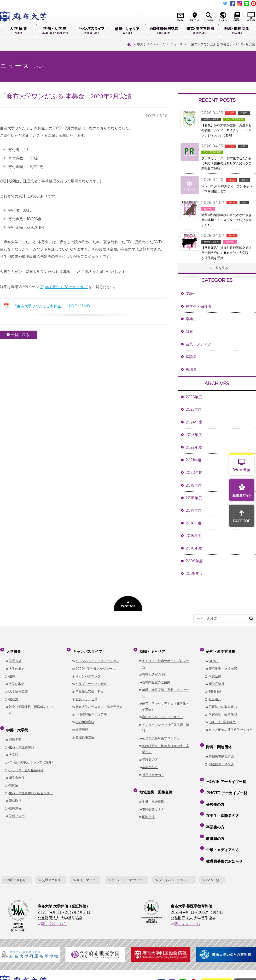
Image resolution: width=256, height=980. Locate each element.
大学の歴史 (17, 665)
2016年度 (194, 523)
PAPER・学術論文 (222, 718)
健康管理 (82, 726)
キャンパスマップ (88, 672)
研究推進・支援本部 (223, 665)
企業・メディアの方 (222, 817)
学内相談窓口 (85, 718)
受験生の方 (214, 787)
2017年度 (194, 510)
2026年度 (194, 397)
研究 (189, 331)
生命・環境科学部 (21, 739)
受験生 (191, 294)
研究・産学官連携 (200, 31)
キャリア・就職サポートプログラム (166, 660)
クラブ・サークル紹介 (91, 680)
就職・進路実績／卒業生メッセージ (166, 689)
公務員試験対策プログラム (161, 734)
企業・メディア (199, 344)
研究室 (14, 778)
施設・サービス (86, 695)
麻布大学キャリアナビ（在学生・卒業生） (166, 702)
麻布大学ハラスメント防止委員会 (99, 703)
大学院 (14, 747)
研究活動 (215, 672)
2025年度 (194, 409)
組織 (12, 672)
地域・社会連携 (153, 794)
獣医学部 (15, 732)
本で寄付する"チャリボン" (67, 287)
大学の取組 (17, 680)
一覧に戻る (20, 335)
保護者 (191, 357)
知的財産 (215, 688)
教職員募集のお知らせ (223, 824)
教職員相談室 (85, 733)
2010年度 (194, 548)
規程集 (14, 695)
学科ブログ (17, 808)
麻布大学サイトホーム (83, 945)
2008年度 (194, 573)
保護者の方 (150, 755)
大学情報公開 (18, 688)
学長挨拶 (15, 657)
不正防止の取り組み (223, 703)
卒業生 (191, 319)
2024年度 (194, 422)
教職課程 (15, 800)
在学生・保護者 (199, 306)
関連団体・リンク (221, 756)
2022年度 (194, 447)
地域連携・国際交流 (164, 31)
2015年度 (193, 536)
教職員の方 (214, 809)
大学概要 (18, 31)
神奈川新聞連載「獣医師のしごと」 (31, 706)
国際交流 (148, 809)
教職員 (191, 369)
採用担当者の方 (153, 771)
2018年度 (194, 498)
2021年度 (194, 460)
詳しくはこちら (54, 885)
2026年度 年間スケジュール (95, 665)
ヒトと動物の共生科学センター (231, 726)
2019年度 (194, 485)
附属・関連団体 (237, 31)
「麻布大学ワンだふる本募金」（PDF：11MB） (53, 306)
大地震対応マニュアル (91, 710)
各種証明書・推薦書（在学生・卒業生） (166, 745)
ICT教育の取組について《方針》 (32, 755)
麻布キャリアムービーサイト (162, 713)
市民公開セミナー (155, 801)
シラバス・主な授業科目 (26, 762)
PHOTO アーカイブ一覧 (226, 779)
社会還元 (215, 695)
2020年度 (194, 473)
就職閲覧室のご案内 (156, 678)
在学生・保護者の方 (222, 794)
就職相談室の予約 (155, 671)
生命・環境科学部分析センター (31, 785)
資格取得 (15, 793)
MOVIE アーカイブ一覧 (225, 772)
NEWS (214, 657)
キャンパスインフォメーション (97, 657)
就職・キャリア (127, 31)
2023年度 (194, 435)
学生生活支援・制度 (90, 688)
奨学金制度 (17, 770)
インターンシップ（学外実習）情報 (166, 724)
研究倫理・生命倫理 (223, 710)
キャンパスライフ (91, 31)
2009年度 (194, 561)
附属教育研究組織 (221, 749)
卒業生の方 (150, 763)
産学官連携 (217, 680)
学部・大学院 (54, 31)
